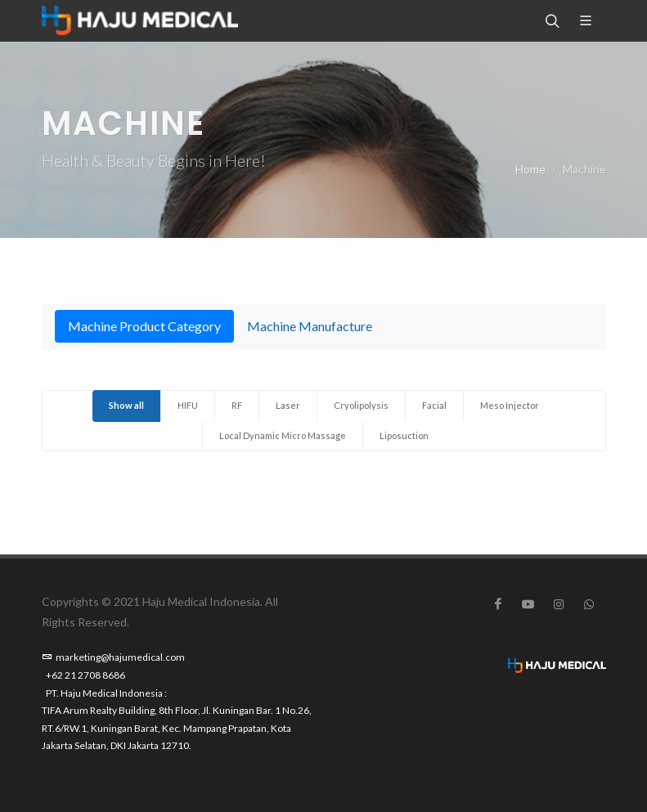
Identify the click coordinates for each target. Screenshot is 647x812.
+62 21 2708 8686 (85, 675)
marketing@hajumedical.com (113, 657)
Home (530, 169)
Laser (288, 405)
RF (237, 405)
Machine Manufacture (310, 326)
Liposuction (404, 435)
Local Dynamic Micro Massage (283, 435)
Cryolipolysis (361, 405)
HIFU (188, 405)
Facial (434, 405)
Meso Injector (510, 405)
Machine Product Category (144, 326)
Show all (126, 405)
